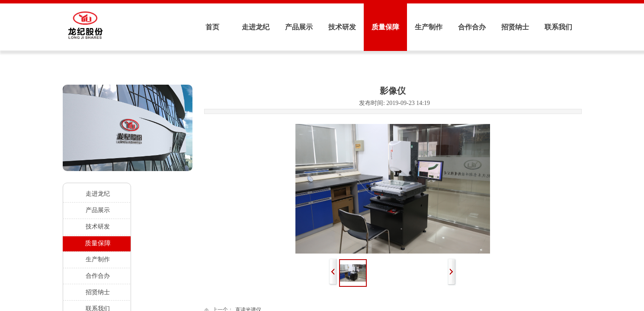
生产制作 (429, 27)
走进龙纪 (256, 27)
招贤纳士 (515, 27)
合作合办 (472, 27)
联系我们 (558, 27)
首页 (212, 27)
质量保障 (385, 27)
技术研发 (342, 27)
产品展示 (299, 27)
